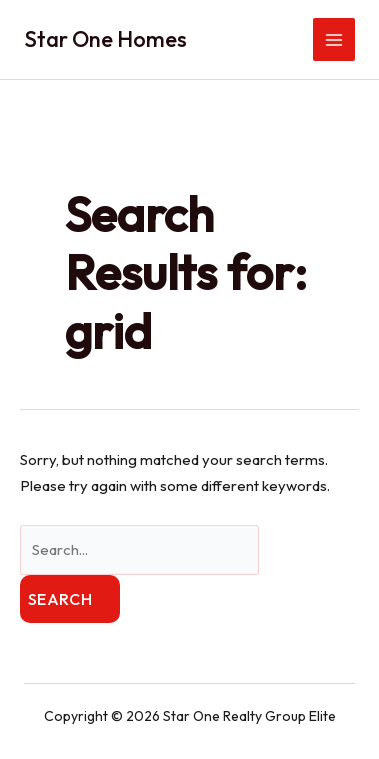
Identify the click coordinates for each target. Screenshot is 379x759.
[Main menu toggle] (334, 39)
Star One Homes (105, 39)
